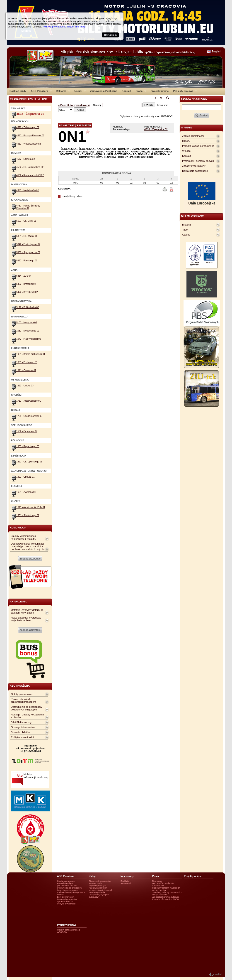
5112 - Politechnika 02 (28, 307)
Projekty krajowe (184, 91)
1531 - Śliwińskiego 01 (28, 515)
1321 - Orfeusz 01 (25, 477)
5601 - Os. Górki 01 (26, 221)
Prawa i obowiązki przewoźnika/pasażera (23, 700)
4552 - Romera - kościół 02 (30, 175)
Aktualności (126, 883)
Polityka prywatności (22, 737)
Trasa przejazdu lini (29, 99)
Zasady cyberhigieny (194, 166)
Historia (186, 225)
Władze (186, 151)
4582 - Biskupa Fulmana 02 (30, 136)
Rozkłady (125, 881)
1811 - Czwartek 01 (26, 370)
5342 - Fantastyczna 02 (28, 244)
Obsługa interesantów (23, 727)
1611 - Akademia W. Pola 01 (31, 507)
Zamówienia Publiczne (104, 91)
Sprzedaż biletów (21, 732)
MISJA (186, 141)
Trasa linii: (162, 105)
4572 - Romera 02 (25, 159)
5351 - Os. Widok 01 (27, 236)
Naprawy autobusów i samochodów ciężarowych (101, 889)
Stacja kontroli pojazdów (100, 881)
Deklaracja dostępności (195, 171)
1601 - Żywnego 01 (26, 492)
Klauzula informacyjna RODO (166, 899)
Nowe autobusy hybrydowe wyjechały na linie (26, 619)
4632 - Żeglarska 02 (156, 129)
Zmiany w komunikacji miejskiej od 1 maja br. (23, 537)
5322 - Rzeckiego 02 (27, 261)
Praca (140, 91)
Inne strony (127, 876)
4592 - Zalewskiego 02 (28, 127)
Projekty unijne (159, 91)
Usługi (79, 91)
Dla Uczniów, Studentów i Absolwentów (164, 884)
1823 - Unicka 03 (25, 386)
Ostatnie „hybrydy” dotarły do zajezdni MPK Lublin (27, 611)
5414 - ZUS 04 (24, 276)
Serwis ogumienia (97, 892)
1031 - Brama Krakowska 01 (31, 354)
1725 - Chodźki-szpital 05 (29, 416)
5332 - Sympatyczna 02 (28, 252)
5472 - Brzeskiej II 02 (27, 292)
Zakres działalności (193, 136)
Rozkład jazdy (18, 91)
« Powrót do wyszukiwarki (74, 105)
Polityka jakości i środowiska (198, 146)
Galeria (186, 235)
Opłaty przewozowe (22, 694)
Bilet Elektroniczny (21, 722)
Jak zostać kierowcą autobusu (166, 897)
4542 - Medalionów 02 (28, 190)
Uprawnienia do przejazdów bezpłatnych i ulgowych (26, 708)
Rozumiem (110, 35)
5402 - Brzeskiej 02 (26, 284)
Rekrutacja (157, 881)
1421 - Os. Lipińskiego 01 (29, 462)
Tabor (185, 230)
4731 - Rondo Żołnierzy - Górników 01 (29, 207)
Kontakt (126, 91)
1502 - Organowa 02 (27, 431)
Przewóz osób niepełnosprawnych (98, 884)
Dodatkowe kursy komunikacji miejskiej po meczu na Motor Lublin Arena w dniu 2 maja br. (28, 546)
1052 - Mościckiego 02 (28, 331)
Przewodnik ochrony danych (198, 161)
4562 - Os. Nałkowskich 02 (30, 167)
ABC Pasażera (40, 91)
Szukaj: (98, 105)
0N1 (72, 136)
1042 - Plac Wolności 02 (29, 339)
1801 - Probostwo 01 (27, 362)
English (216, 52)
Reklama (62, 91)
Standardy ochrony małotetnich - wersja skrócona (167, 894)
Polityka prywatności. (54, 27)
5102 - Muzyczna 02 (27, 323)
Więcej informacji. (76, 27)
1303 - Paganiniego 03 (28, 446)
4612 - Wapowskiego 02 (29, 144)
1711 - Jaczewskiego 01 (29, 401)
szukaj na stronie (194, 99)
